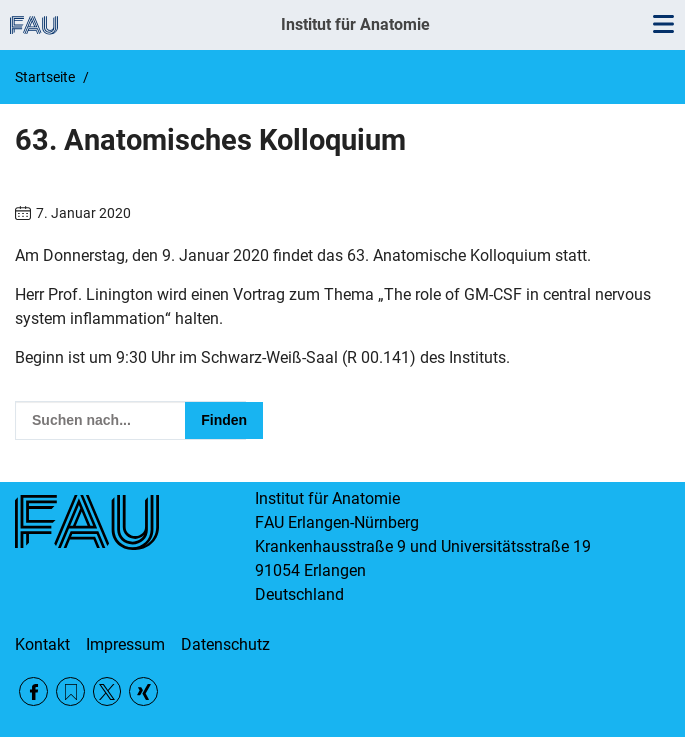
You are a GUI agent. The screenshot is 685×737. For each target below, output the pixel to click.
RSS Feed (70, 691)
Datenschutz (225, 644)
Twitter (107, 691)
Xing (143, 691)
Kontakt (42, 644)
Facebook (33, 691)
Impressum (125, 644)
